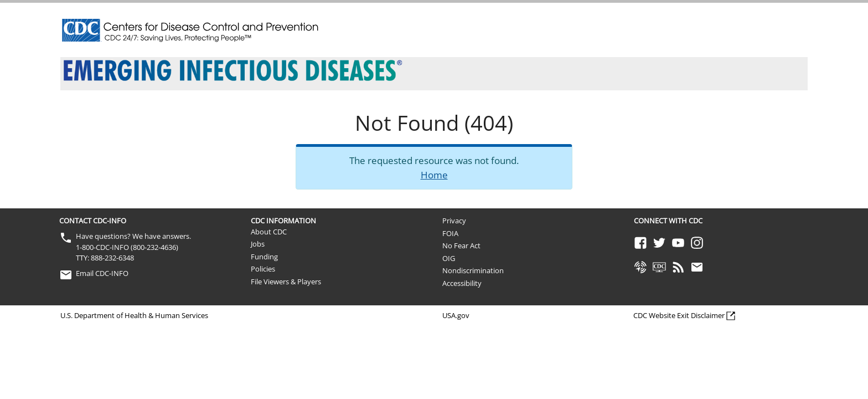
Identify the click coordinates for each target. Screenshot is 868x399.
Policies (263, 269)
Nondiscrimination (473, 270)
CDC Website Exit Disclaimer (679, 315)
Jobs (258, 244)
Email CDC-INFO (102, 273)
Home (434, 175)
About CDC (269, 232)
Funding (264, 257)
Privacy (454, 221)
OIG (449, 258)
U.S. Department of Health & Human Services (134, 315)
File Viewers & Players (286, 282)
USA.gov (456, 315)
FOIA (450, 233)
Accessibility (462, 283)
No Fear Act (461, 245)
